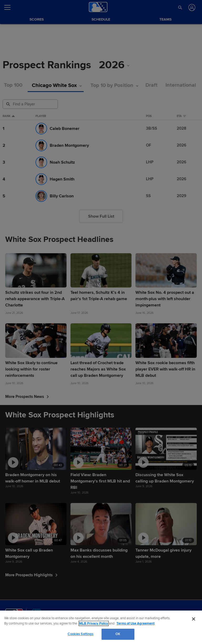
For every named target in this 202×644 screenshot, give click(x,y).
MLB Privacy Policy (94, 623)
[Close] (194, 619)
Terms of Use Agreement (135, 623)
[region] (101, 627)
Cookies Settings (80, 634)
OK (118, 634)
